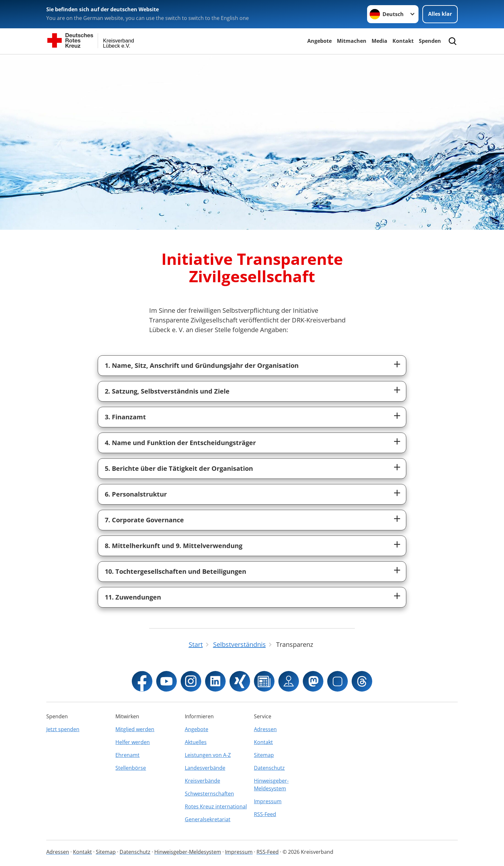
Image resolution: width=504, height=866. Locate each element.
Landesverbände (205, 768)
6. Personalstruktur (136, 494)
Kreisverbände (203, 781)
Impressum (268, 801)
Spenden (430, 41)
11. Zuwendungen (133, 597)
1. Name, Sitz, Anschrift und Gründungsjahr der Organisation (202, 365)
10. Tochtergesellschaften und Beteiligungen (175, 571)
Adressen (265, 729)
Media (379, 41)
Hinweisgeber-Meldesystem (271, 785)
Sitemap (264, 755)
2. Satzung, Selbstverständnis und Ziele (167, 391)
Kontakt (403, 41)
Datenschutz (269, 768)
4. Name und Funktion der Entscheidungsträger (180, 443)
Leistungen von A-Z (208, 755)
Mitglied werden (135, 729)
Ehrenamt (127, 755)
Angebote (319, 41)
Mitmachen (352, 41)
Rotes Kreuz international (216, 806)
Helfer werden (133, 742)
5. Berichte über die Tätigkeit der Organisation (179, 468)
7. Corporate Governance (144, 520)
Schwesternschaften (209, 794)
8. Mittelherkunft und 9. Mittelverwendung (174, 546)
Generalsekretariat (208, 819)
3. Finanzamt (125, 417)
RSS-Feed (265, 814)
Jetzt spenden (63, 729)
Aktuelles (196, 742)
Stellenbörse (131, 768)
